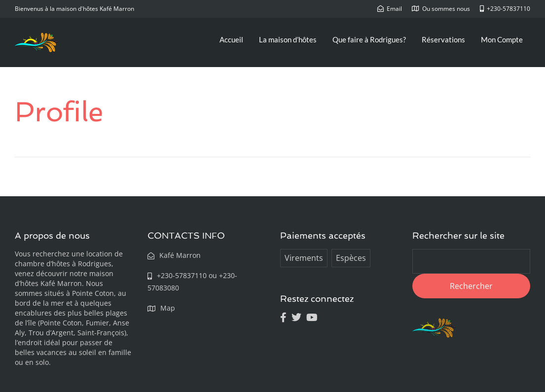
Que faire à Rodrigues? (369, 39)
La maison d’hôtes (288, 39)
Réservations (443, 39)
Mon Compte (502, 39)
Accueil (231, 39)
